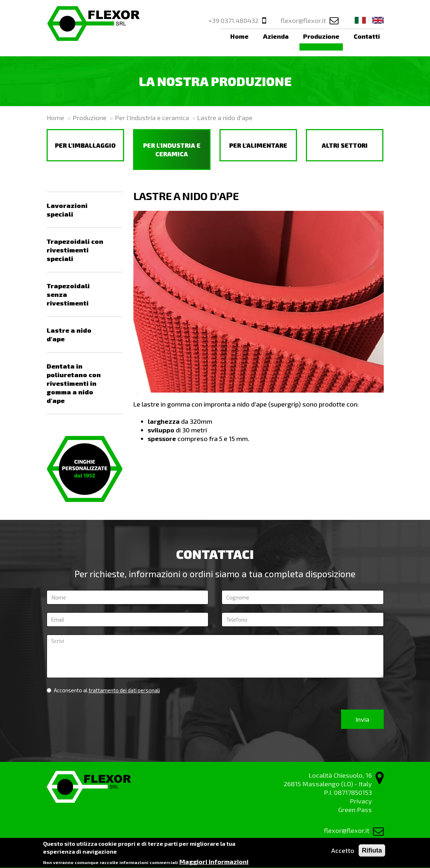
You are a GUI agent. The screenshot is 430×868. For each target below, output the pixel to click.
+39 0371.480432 (233, 20)
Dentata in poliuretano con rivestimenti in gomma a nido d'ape (74, 383)
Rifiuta (372, 853)
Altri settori (345, 145)
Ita (360, 20)
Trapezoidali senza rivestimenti (68, 294)
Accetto (343, 853)
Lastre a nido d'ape (69, 335)
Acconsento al (103, 690)
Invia (362, 719)
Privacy (361, 801)
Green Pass (355, 810)
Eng (378, 20)
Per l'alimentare (258, 145)
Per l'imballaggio (85, 145)
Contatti (367, 36)
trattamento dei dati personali (124, 690)
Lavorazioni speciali (67, 210)
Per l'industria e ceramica (152, 118)
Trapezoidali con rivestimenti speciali (75, 250)
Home (239, 36)
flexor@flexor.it (303, 20)
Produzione (321, 36)
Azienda (276, 36)
